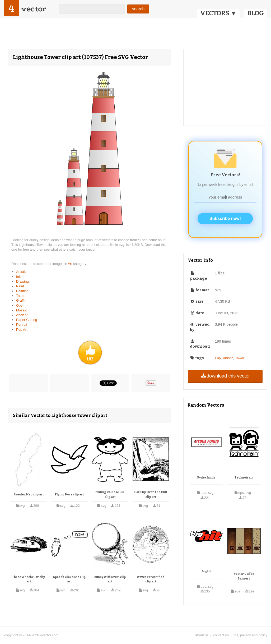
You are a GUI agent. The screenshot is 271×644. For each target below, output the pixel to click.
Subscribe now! (225, 218)
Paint (20, 286)
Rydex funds (206, 478)
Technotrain (244, 478)
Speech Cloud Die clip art (69, 579)
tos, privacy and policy (250, 635)
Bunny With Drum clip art (110, 579)
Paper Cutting (27, 320)
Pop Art (22, 330)
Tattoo (21, 296)
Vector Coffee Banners (244, 576)
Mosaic (22, 310)
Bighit (206, 571)
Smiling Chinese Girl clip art (110, 494)
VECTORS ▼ (218, 13)
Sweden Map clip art (29, 494)
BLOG (256, 13)
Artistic (21, 272)
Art (71, 264)
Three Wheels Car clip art (29, 579)
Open (20, 305)
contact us (221, 635)
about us (202, 635)
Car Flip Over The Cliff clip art (151, 494)
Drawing (22, 281)
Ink (18, 277)
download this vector (225, 376)
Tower (240, 358)
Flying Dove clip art (69, 494)
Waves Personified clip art (151, 579)
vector (34, 9)
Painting (22, 291)
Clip (218, 358)
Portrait (22, 325)
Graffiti (21, 300)
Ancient (22, 315)
